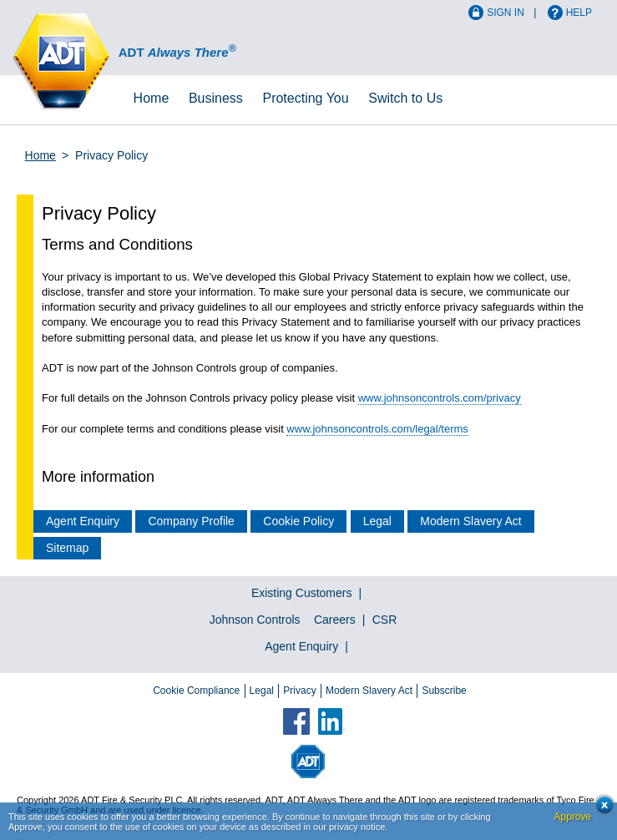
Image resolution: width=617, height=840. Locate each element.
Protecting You (305, 98)
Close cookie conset (600, 810)
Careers (335, 620)
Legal (377, 521)
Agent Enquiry (83, 521)
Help (579, 13)
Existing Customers (302, 593)
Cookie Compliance (196, 691)
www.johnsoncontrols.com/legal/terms (377, 429)
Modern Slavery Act (470, 521)
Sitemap (67, 548)
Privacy (299, 691)
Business (216, 98)
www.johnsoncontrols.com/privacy (440, 398)
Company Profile (191, 521)
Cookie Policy (298, 521)
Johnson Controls (255, 620)
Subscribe (444, 691)
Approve (572, 817)
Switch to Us (405, 98)
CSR (385, 620)
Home (152, 98)
